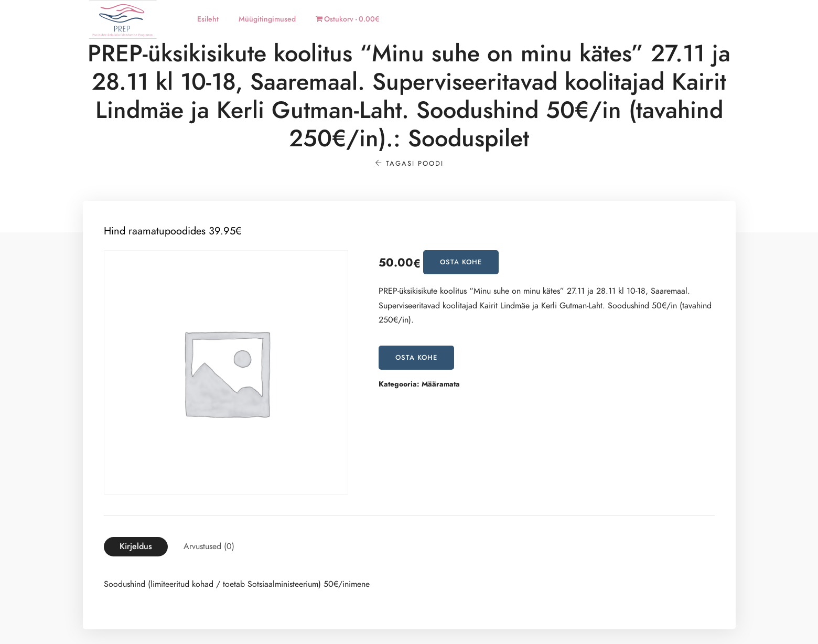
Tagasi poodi (409, 164)
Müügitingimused (267, 19)
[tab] (136, 547)
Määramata (441, 384)
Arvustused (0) (209, 546)
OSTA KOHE (461, 262)
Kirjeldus (136, 546)
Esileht (208, 19)
